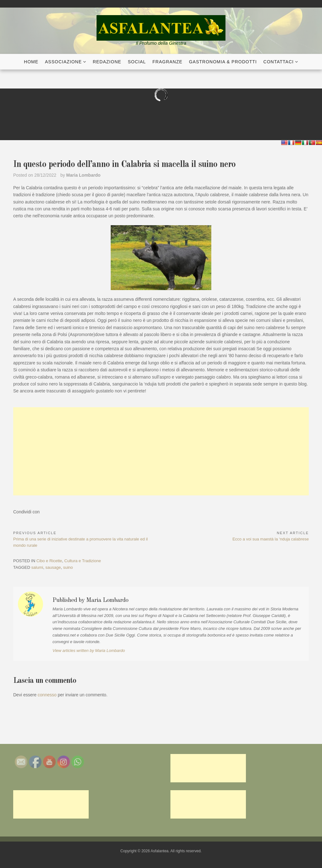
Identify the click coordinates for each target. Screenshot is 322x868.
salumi (37, 567)
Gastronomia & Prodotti (223, 62)
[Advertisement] (161, 451)
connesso (47, 695)
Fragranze (167, 62)
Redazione (107, 62)
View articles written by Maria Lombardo (89, 651)
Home (31, 62)
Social (137, 62)
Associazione (63, 62)
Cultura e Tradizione (83, 561)
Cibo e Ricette (49, 561)
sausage (53, 567)
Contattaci (279, 62)
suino (68, 567)
